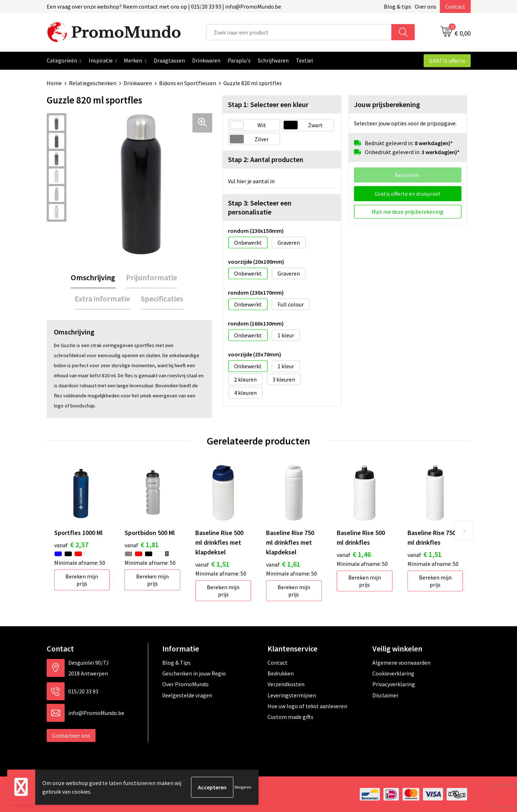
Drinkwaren (138, 83)
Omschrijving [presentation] (93, 277)
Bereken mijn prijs (82, 580)
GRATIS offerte (447, 61)
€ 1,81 (142, 545)
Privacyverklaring (394, 684)
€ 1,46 (354, 554)
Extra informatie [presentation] (102, 299)
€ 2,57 (71, 545)
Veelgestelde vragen (187, 695)
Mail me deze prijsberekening (407, 212)
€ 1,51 (212, 564)
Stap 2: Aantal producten (266, 159)
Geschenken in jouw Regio (194, 673)
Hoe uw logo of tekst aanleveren (307, 706)
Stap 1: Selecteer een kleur (268, 104)
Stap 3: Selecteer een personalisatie (260, 207)
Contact (455, 6)
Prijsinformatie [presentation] (152, 277)
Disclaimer (385, 695)
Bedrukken (281, 673)
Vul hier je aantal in (251, 181)
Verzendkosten (286, 684)
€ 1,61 (283, 564)
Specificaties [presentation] (162, 299)
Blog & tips (397, 6)
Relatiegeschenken (93, 83)
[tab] (93, 278)
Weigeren (243, 787)
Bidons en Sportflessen (188, 83)
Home (54, 83)
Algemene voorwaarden (401, 663)
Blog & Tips (176, 663)
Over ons (425, 6)
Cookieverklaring (393, 673)
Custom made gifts (290, 717)
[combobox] (299, 32)
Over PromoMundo (185, 684)
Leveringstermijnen (292, 695)
